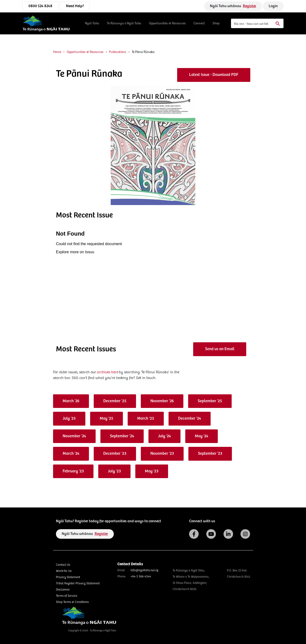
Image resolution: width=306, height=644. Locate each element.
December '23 (115, 454)
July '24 (164, 436)
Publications (118, 52)
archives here (107, 372)
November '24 (74, 436)
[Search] (257, 23)
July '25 (69, 419)
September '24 (122, 436)
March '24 (71, 454)
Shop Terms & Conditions (72, 602)
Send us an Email (220, 349)
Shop (216, 23)
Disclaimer (63, 590)
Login (273, 6)
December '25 (115, 401)
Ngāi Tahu (92, 23)
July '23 (114, 471)
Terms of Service (67, 596)
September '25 (210, 401)
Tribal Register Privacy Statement (78, 583)
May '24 (202, 436)
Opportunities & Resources (167, 23)
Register (250, 6)
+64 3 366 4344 (141, 577)
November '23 (162, 454)
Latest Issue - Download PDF (214, 75)
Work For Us (64, 571)
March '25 (146, 419)
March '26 (71, 401)
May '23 (152, 471)
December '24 (190, 419)
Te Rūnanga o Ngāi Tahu (124, 23)
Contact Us (63, 565)
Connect (199, 23)
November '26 (162, 401)
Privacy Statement (68, 577)
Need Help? (75, 6)
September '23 (210, 454)
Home (57, 52)
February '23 (73, 471)
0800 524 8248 (40, 6)
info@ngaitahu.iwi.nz (144, 570)
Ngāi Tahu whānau (233, 6)
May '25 (107, 419)
